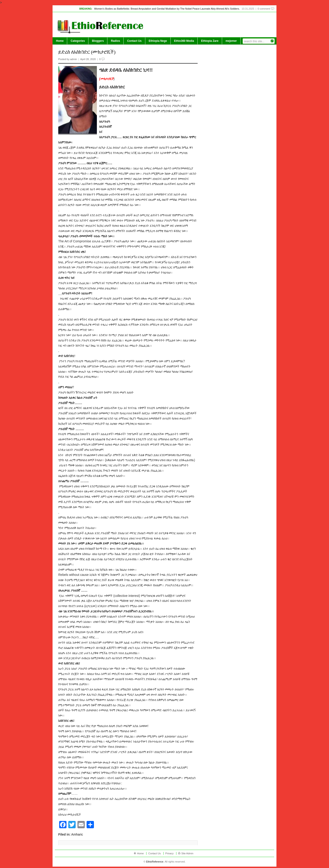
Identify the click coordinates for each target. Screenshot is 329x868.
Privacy (170, 853)
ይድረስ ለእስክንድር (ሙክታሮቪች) (87, 52)
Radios (115, 41)
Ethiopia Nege (158, 41)
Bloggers (98, 41)
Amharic (77, 834)
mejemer (231, 41)
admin (74, 59)
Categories (78, 41)
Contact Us (134, 41)
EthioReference (155, 862)
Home (60, 41)
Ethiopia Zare (210, 41)
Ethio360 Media (184, 41)
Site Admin (187, 853)
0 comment (264, 9)
